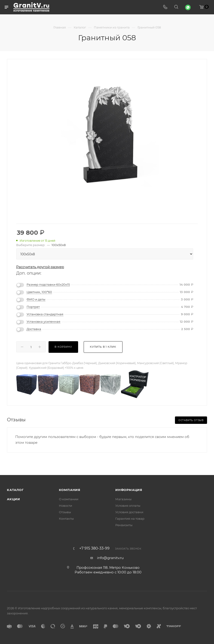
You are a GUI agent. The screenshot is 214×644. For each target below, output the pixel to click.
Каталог (15, 490)
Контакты (66, 519)
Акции (14, 499)
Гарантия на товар (130, 519)
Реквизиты (124, 525)
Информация (129, 490)
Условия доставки (129, 512)
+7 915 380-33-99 (94, 548)
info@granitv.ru (110, 558)
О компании (69, 499)
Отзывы (65, 512)
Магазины (123, 499)
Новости (66, 506)
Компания (70, 490)
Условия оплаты (128, 506)
